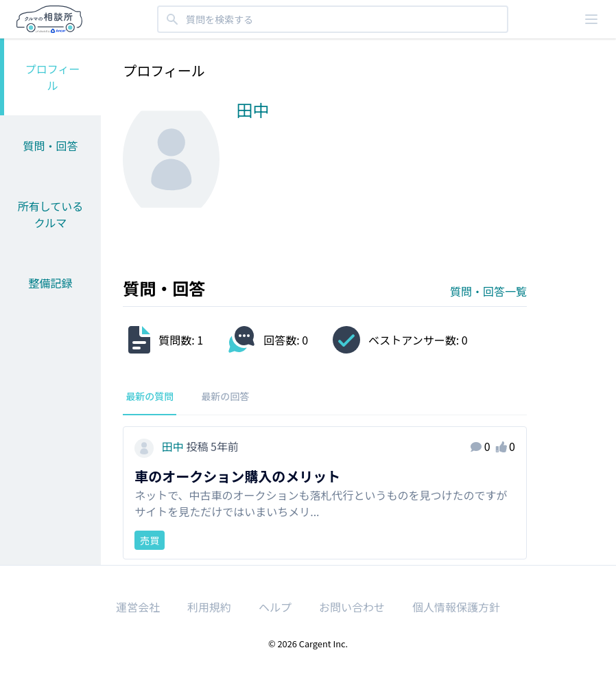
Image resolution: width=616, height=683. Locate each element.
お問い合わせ (352, 607)
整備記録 (51, 283)
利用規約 (209, 607)
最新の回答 (225, 396)
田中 (160, 446)
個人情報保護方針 (456, 607)
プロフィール (53, 77)
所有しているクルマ (51, 214)
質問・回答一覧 (488, 291)
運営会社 (138, 607)
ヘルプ (275, 607)
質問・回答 (51, 146)
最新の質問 (150, 396)
